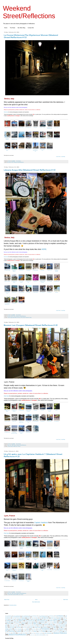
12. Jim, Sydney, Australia (28, 559)
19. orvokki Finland (21, 292)
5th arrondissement (35, 617)
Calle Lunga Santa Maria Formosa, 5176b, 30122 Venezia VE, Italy (20, 317)
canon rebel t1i (53, 621)
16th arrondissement (34, 616)
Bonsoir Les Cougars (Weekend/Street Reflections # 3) (31, 325)
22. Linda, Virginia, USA (42, 150)
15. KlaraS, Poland (49, 139)
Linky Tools (58, 157)
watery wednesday (48, 633)
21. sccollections (35, 570)
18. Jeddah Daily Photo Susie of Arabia (14, 433)
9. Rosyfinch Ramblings (7, 139)
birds (16, 619)
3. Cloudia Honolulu (21, 410)
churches (17, 622)
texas (49, 631)
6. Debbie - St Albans (42, 128)
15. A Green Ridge (49, 281)
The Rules (13, 28)
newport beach (38, 627)
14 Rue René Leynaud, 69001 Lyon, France (16, 595)
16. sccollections (56, 421)
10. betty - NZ (14, 421)
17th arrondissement (42, 616)
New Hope (12, 627)
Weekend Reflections (60, 633)
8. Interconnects (56, 128)
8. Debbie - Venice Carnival (57, 548)
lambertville (40, 625)
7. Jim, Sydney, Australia (49, 411)
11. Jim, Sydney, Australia (21, 282)
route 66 (28, 630)
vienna (28, 633)
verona (19, 633)
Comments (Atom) (13, 605)
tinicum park (57, 632)
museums (54, 626)
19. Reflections (21, 570)
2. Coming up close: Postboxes (14, 411)
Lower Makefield (63, 625)
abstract (14, 618)
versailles (24, 633)
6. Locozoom (42, 270)
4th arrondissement (26, 617)
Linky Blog (63, 157)
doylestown (43, 622)
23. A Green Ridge (49, 150)
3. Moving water (21, 270)
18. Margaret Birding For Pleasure (14, 570)
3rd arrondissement (16, 617)
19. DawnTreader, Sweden (21, 433)
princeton (12, 630)
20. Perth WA (28, 292)
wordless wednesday (40, 635)
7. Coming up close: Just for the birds (49, 548)
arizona (28, 618)
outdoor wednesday (18, 629)
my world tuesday (61, 626)
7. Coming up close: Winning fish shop (49, 128)
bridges (38, 619)
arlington (33, 618)
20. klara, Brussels (28, 432)
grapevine (47, 623)
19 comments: (18, 444)
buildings (9, 621)
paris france (34, 629)
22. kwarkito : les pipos (42, 570)
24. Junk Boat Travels (57, 570)
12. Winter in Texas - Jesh (28, 282)
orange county (9, 629)
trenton (66, 631)
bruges (47, 619)
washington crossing (39, 633)
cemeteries (7, 622)
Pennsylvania (45, 629)
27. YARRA (21, 303)
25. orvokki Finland (7, 581)
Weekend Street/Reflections (19, 162)
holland (51, 623)
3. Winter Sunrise (21, 128)
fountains (19, 623)
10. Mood (14, 559)
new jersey (19, 627)
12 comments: (18, 161)
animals (23, 618)
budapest (65, 619)
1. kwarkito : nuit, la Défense (7, 411)
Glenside (43, 623)
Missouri (27, 626)
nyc (60, 627)
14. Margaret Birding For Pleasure (42, 139)
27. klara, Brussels (21, 581)
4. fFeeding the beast (28, 128)
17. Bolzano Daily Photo (7, 150)
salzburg (35, 630)
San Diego (39, 630)
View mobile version (36, 602)
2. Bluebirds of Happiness (14, 271)
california (21, 621)
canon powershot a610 (30, 621)
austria (37, 618)
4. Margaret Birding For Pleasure (28, 411)
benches (7, 619)
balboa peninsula (54, 618)
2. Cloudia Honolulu (14, 128)
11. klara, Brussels (21, 139)
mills (24, 626)
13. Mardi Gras (35, 281)
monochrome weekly (33, 626)
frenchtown (30, 623)
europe (61, 622)
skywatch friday (11, 631)
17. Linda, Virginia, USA (7, 293)
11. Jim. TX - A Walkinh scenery (21, 422)
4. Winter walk (28, 548)
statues (35, 631)
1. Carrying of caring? (7, 270)
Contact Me (31, 28)
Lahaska (35, 625)
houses (60, 623)
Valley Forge (9, 633)
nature (6, 627)
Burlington (15, 621)
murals (49, 626)
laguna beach (30, 625)
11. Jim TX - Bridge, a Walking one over (21, 559)
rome (20, 630)
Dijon (38, 622)
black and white (22, 619)
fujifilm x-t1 (36, 623)
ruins (31, 630)
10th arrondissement (8, 616)
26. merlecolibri (14, 303)
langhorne (46, 625)
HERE (44, 249)
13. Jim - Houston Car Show (35, 139)
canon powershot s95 (42, 621)
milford (20, 626)
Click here (6, 112)
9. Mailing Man (7, 559)
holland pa (55, 623)
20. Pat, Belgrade (28, 570)
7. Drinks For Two (49, 270)
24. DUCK (56, 292)
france (8, 445)
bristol (43, 619)
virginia (33, 633)
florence (9, 623)
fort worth (15, 623)
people (55, 629)
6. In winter (42, 410)
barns (60, 618)
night (10, 162)
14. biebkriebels (42, 421)
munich (45, 626)
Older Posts (65, 600)
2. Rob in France (14, 548)
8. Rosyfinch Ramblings (56, 271)
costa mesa (30, 622)
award (41, 618)
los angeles (57, 625)
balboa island (46, 618)
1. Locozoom (7, 548)
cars (61, 621)
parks (39, 629)
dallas (35, 622)
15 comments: (18, 592)
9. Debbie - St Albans (7, 281)
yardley (46, 635)
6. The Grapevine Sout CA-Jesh (42, 548)
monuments (41, 626)
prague (7, 630)
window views (33, 635)
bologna (34, 619)
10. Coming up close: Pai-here (14, 282)
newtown (45, 627)
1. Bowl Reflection (7, 128)
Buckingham (51, 619)
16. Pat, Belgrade (56, 139)
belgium (64, 618)
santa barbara (49, 630)
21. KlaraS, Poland (35, 292)
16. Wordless (57, 559)
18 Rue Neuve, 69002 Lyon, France (14, 446)
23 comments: (18, 315)
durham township (50, 622)
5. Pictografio (35, 128)
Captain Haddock (41, 522)
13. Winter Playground (35, 421)
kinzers (25, 625)
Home (6, 28)
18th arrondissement (50, 616)
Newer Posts (7, 600)
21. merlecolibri (35, 432)
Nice (51, 627)
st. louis (31, 632)
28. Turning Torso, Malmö (28, 581)
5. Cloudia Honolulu (35, 270)
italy (8, 162)
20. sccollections (28, 150)
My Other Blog (21, 28)
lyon (11, 445)
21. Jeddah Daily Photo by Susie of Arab (35, 150)
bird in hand (12, 619)
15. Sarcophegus (49, 559)
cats (8, 316)
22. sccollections (42, 292)
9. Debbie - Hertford (7, 421)
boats (30, 619)
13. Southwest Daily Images (35, 559)
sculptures (58, 630)
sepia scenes (64, 630)
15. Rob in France (49, 421)
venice (12, 162)
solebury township (26, 632)
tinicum (53, 632)
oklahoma (64, 627)
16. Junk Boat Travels (57, 281)
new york (31, 627)
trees (61, 631)
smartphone (19, 631)
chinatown (12, 622)
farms (66, 622)
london (52, 625)
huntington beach (12, 625)
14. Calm (42, 559)
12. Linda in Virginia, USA (28, 422)
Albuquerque (18, 618)
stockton (40, 632)
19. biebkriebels (21, 150)
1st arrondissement (59, 616)
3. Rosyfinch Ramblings (21, 548)
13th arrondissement (25, 616)
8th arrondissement (61, 617)
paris (28, 629)
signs (6, 631)
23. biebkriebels (49, 292)
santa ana (44, 630)
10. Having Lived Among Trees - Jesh (14, 139)
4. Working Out (28, 270)
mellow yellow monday (14, 626)
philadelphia (61, 629)
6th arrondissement (44, 617)
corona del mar (24, 622)
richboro (16, 630)
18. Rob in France (14, 150)
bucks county (57, 619)
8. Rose (57, 410)
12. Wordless (28, 139)
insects (17, 625)
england (55, 622)
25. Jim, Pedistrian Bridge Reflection (7, 304)
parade (24, 629)
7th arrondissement (53, 617)
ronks (24, 630)
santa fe (54, 630)
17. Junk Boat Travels (7, 432)
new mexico (25, 627)
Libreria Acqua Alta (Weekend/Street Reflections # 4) (30, 170)
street (12, 316)
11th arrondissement (17, 616)
